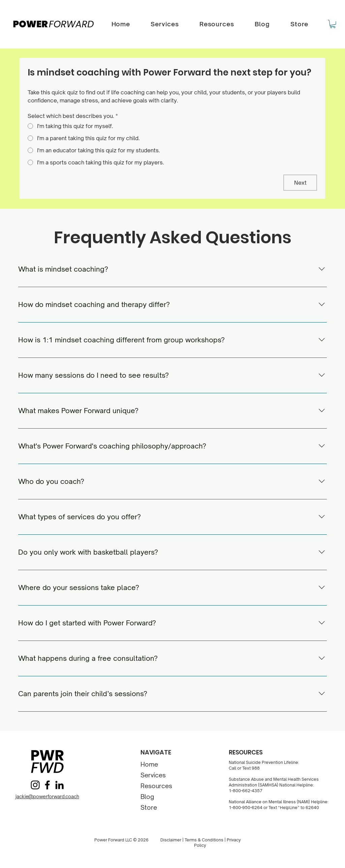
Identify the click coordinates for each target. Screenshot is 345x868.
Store (149, 807)
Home (149, 764)
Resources (156, 786)
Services (153, 775)
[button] (333, 24)
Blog (147, 797)
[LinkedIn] (59, 785)
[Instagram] (35, 785)
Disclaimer (171, 840)
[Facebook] (47, 785)
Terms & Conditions (204, 840)
